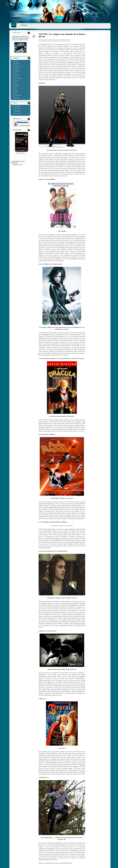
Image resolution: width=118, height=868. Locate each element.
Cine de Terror (17, 66)
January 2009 (17, 108)
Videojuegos (16, 98)
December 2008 (17, 111)
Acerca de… (24, 25)
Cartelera (15, 61)
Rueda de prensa (17, 95)
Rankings (16, 90)
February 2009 (17, 106)
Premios (15, 88)
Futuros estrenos (17, 78)
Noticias (15, 83)
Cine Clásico (16, 64)
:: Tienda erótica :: (22, 152)
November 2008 (17, 113)
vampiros (68, 41)
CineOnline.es (20, 16)
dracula (54, 41)
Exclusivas (16, 76)
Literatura (16, 81)
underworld (63, 41)
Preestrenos (16, 85)
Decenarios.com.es (18, 165)
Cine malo (16, 68)
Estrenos (15, 73)
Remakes (15, 93)
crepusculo (50, 41)
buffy (45, 41)
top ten (58, 41)
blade (42, 41)
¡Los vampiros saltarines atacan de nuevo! (62, 526)
